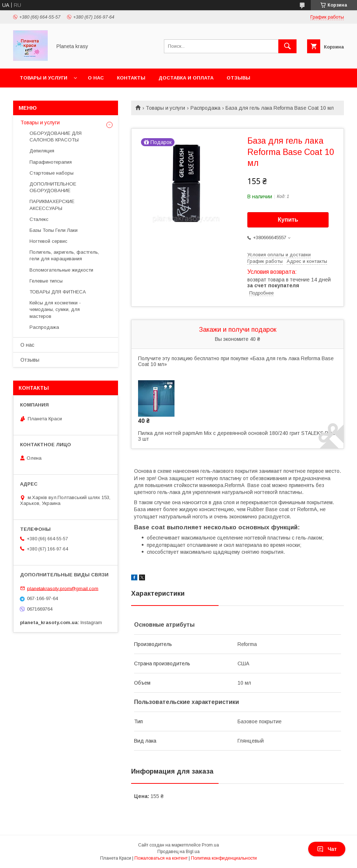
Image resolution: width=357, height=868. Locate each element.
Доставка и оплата (186, 78)
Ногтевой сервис (48, 241)
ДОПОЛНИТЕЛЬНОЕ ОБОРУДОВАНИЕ (53, 187)
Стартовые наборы (52, 173)
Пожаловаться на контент (161, 858)
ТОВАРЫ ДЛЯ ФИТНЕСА (58, 292)
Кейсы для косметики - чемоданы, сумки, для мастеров (55, 309)
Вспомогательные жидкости (61, 270)
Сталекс (39, 219)
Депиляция (42, 151)
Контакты (131, 78)
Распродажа (205, 108)
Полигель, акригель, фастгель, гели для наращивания (64, 255)
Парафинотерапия (51, 162)
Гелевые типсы (46, 281)
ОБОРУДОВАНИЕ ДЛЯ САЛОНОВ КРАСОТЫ (56, 137)
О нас (96, 78)
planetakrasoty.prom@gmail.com (63, 588)
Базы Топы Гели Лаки (54, 230)
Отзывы (238, 78)
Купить (288, 220)
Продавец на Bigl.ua (178, 852)
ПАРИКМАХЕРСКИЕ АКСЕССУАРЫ (52, 205)
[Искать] (287, 46)
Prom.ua (210, 845)
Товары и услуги (44, 78)
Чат (327, 849)
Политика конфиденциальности (224, 858)
